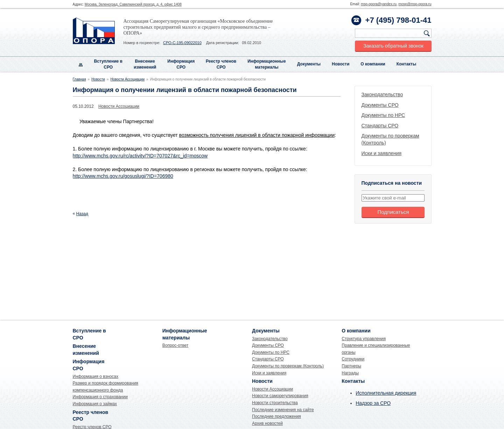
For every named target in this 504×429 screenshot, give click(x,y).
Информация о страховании (100, 397)
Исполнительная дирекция (386, 393)
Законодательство (382, 94)
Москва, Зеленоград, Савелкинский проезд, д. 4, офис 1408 (133, 4)
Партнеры (351, 366)
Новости (341, 64)
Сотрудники (353, 359)
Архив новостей (267, 423)
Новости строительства (275, 403)
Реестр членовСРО (221, 64)
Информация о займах (95, 404)
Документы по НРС (383, 115)
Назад (82, 214)
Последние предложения (276, 416)
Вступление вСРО (108, 64)
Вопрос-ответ (175, 345)
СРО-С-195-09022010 (182, 43)
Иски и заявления (382, 153)
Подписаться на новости (392, 183)
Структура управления (364, 339)
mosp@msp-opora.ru (415, 4)
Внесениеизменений (145, 64)
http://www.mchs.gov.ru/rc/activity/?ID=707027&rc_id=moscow (140, 156)
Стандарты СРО (380, 126)
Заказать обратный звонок (393, 46)
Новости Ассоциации (127, 79)
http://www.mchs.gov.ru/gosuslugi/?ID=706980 (123, 176)
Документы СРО (380, 105)
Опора (94, 31)
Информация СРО (181, 64)
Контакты (407, 64)
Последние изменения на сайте (283, 410)
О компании (373, 64)
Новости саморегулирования (280, 396)
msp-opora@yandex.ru (379, 4)
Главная (79, 79)
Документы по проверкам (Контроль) (288, 366)
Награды (350, 373)
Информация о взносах (96, 377)
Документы (309, 64)
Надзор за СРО (373, 403)
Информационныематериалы (267, 64)
